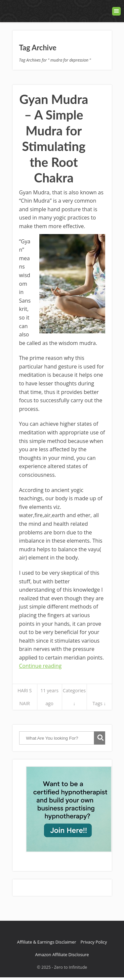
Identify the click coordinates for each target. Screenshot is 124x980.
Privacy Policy (94, 942)
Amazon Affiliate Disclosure (62, 955)
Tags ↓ (99, 703)
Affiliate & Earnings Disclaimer (47, 942)
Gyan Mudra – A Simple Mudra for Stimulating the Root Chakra (54, 138)
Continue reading (41, 666)
